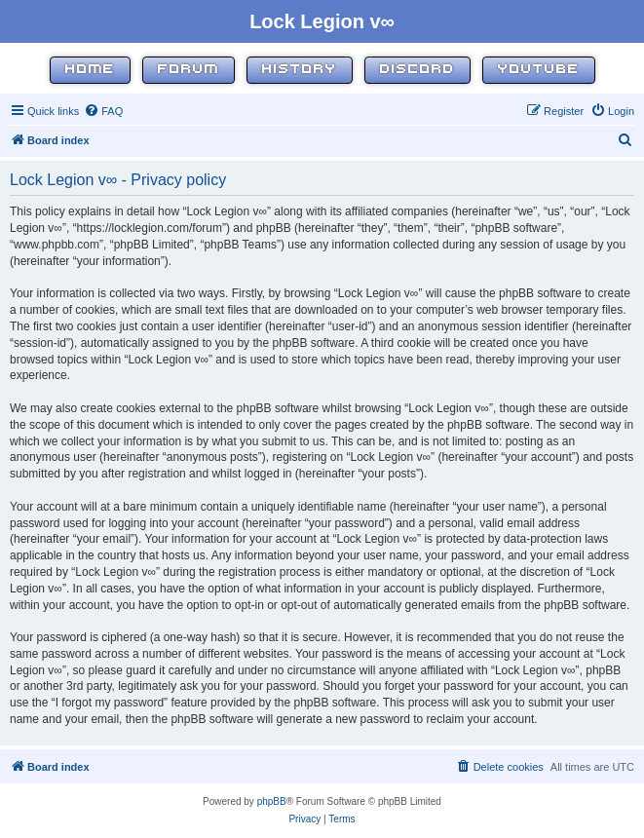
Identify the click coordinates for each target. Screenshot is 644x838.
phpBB (272, 801)
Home (90, 70)
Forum (189, 70)
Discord (417, 70)
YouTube (539, 70)
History (300, 70)
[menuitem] (103, 111)
